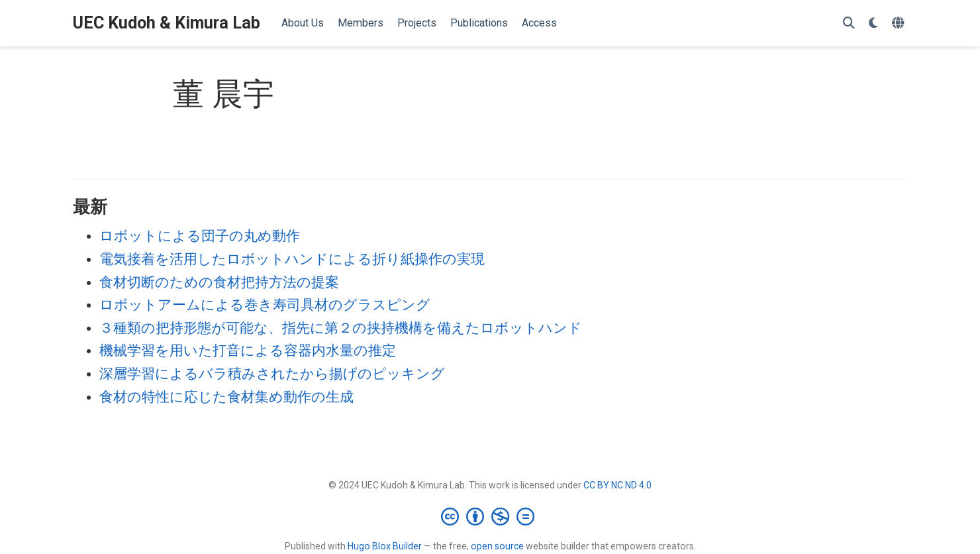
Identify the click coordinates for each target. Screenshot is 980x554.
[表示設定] (873, 24)
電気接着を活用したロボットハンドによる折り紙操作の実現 (292, 259)
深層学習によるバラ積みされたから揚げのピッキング (272, 374)
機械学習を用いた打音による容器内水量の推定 (248, 351)
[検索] (849, 24)
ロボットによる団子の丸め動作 (200, 236)
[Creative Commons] (490, 516)
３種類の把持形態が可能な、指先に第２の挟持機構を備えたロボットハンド (341, 328)
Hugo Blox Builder (385, 546)
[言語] (900, 24)
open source (497, 546)
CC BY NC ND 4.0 (617, 485)
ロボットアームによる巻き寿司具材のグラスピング (265, 305)
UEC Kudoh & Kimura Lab (167, 23)
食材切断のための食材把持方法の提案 (219, 282)
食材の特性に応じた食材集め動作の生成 (226, 397)
